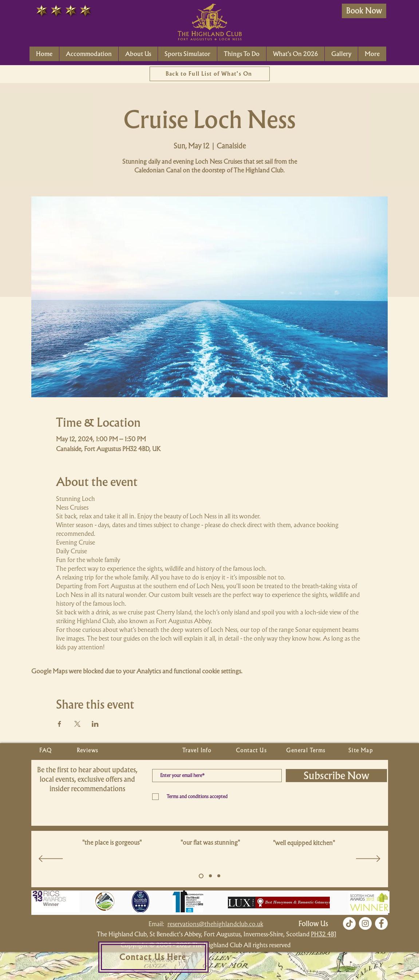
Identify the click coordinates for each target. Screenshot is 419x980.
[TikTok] (349, 923)
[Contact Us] (252, 750)
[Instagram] (365, 923)
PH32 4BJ (324, 934)
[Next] (368, 859)
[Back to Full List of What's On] (210, 74)
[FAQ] (47, 750)
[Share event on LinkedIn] (95, 724)
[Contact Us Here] (153, 957)
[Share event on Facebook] (60, 724)
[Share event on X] (77, 724)
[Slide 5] (201, 876)
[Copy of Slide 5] (210, 876)
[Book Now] (364, 11)
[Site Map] (361, 750)
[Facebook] (381, 923)
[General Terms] (307, 750)
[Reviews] (88, 750)
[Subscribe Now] (336, 776)
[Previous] (51, 859)
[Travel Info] (198, 750)
